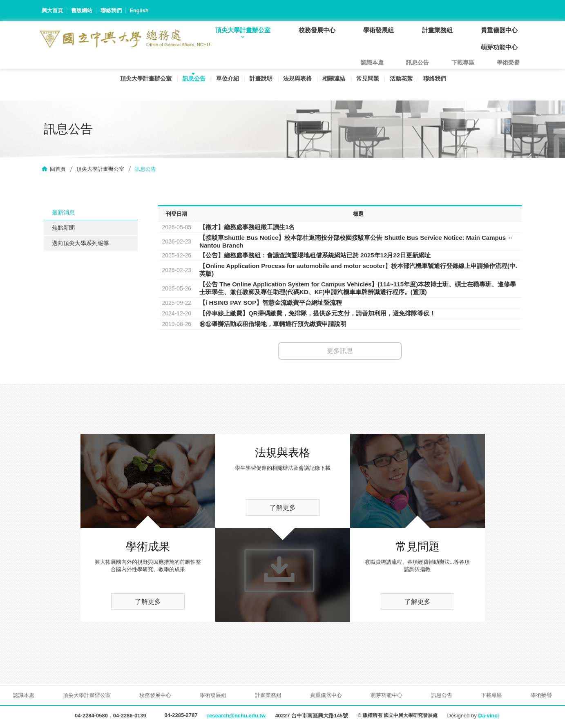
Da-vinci (489, 716)
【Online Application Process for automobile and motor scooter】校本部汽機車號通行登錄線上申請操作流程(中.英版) (358, 270)
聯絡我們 (111, 10)
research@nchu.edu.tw (236, 716)
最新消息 (63, 213)
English (140, 10)
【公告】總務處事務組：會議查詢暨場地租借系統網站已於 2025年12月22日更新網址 (315, 256)
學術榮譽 (508, 63)
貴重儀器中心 (501, 30)
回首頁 (58, 169)
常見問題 (368, 80)
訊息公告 (191, 80)
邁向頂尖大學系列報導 (80, 244)
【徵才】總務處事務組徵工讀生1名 (247, 227)
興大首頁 (52, 10)
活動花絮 (403, 80)
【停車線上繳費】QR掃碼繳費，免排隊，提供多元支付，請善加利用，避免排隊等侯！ (317, 314)
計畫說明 (259, 80)
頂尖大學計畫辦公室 (259, 30)
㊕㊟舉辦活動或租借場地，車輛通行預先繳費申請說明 (273, 324)
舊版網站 (82, 10)
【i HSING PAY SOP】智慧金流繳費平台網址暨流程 (271, 303)
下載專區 (463, 63)
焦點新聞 (63, 228)
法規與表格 (297, 80)
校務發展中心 (330, 30)
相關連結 (334, 80)
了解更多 (148, 602)
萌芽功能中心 (501, 47)
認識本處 (372, 63)
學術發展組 (388, 30)
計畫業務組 (443, 30)
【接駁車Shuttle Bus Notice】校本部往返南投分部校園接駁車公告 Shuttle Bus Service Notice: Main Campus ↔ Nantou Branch (356, 242)
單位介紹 (225, 80)
